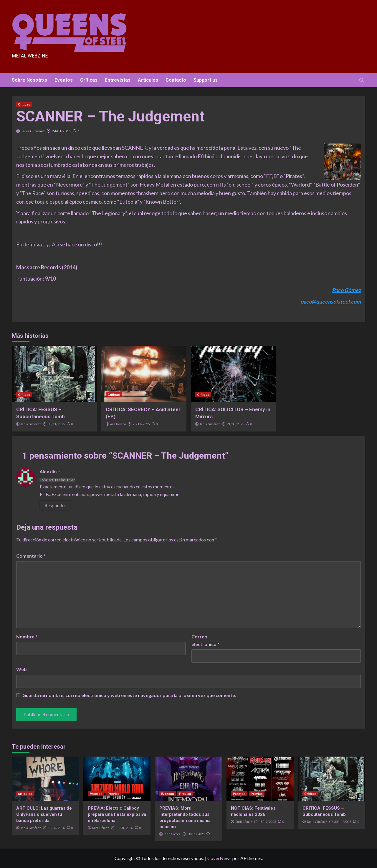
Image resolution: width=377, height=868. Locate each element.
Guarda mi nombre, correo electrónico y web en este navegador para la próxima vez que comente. (129, 695)
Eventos (64, 80)
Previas (114, 794)
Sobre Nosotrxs (29, 80)
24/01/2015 (61, 131)
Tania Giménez (33, 131)
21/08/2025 (235, 424)
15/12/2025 (267, 822)
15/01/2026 (124, 828)
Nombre (27, 636)
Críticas (89, 80)
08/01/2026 (196, 834)
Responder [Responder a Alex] (55, 505)
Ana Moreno (118, 424)
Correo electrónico (205, 640)
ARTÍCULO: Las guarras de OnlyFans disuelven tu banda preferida (44, 814)
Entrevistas (118, 80)
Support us (206, 80)
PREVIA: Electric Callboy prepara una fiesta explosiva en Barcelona (117, 814)
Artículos (148, 80)
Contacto (176, 80)
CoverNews (219, 858)
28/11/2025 (141, 424)
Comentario (31, 556)
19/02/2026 (56, 828)
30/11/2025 (56, 424)
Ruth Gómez (101, 828)
